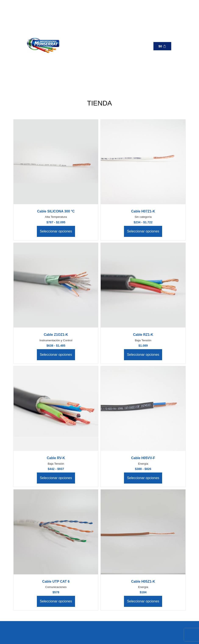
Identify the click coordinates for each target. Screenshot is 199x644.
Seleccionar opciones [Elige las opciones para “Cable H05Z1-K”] (143, 601)
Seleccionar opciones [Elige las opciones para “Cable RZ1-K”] (143, 355)
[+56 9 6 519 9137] (103, 46)
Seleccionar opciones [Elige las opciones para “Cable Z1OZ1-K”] (56, 355)
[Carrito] (162, 46)
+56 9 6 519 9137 (120, 46)
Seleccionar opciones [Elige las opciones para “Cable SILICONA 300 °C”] (56, 231)
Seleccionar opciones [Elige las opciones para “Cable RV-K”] (56, 478)
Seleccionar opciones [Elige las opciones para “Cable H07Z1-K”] (143, 231)
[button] (76, 46)
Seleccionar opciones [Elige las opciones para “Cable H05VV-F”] (143, 478)
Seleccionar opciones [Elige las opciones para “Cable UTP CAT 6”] (56, 601)
